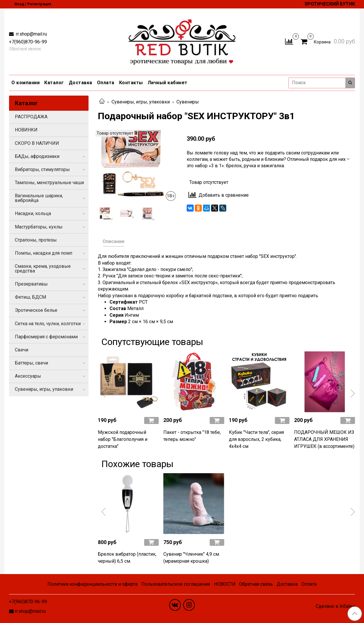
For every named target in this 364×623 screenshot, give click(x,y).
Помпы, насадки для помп (44, 253)
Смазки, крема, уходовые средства (43, 269)
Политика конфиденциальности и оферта (92, 584)
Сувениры (188, 102)
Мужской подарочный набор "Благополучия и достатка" (123, 439)
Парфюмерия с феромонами (46, 337)
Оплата (106, 83)
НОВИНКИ (26, 130)
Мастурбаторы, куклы (39, 227)
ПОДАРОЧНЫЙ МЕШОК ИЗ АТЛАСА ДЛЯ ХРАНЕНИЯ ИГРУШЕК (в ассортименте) (324, 439)
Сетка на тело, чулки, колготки (48, 324)
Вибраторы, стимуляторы (42, 169)
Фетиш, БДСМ (30, 297)
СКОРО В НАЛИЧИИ (37, 143)
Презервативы (31, 284)
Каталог (54, 83)
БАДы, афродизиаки (37, 156)
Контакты (131, 83)
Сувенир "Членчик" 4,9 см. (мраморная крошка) (192, 558)
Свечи (22, 350)
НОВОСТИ (225, 584)
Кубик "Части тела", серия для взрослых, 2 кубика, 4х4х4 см (256, 439)
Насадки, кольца (33, 213)
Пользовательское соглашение (176, 584)
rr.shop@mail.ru (31, 34)
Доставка (81, 83)
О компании (25, 83)
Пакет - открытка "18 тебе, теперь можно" (192, 436)
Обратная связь (256, 584)
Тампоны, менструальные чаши (49, 183)
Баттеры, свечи (31, 363)
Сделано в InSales (335, 606)
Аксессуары (28, 376)
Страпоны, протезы (36, 240)
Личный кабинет (168, 83)
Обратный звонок (25, 49)
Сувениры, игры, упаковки (141, 102)
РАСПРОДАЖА (31, 117)
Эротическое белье (36, 310)
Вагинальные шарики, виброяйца (39, 198)
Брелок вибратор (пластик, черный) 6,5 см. (127, 558)
